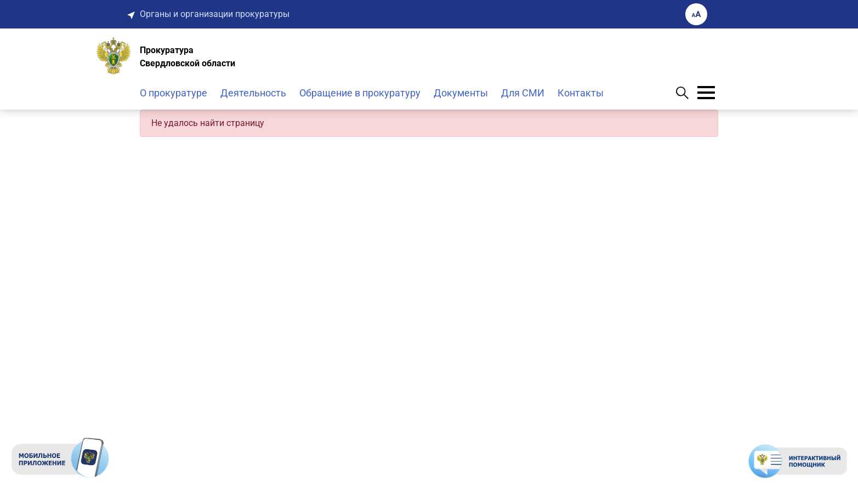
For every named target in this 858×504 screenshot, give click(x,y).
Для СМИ (523, 93)
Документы (461, 93)
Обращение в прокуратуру (360, 93)
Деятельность (253, 93)
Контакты (581, 93)
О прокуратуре (174, 93)
